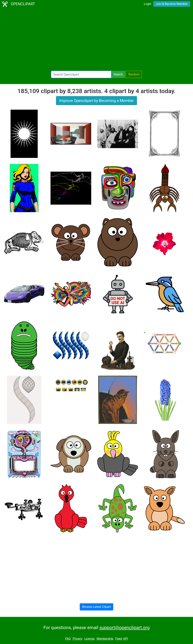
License (89, 639)
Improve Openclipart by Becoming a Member (96, 101)
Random (134, 74)
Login (147, 4)
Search (118, 74)
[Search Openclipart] (81, 74)
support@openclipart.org (124, 628)
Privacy (77, 639)
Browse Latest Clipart (97, 607)
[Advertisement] (96, 40)
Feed (119, 639)
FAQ (68, 639)
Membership (105, 639)
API (125, 639)
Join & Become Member (172, 4)
